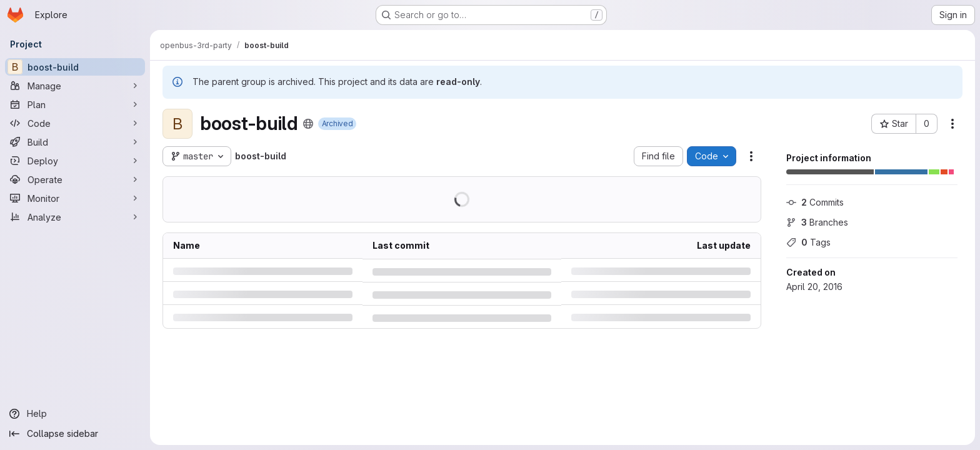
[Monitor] (75, 198)
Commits (815, 202)
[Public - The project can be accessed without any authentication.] (308, 124)
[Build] (75, 142)
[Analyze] (75, 217)
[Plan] (75, 104)
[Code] (75, 123)
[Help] (75, 414)
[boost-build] (75, 67)
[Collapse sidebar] (75, 434)
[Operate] (75, 179)
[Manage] (75, 86)
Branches (817, 222)
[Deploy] (75, 161)
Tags (808, 242)
